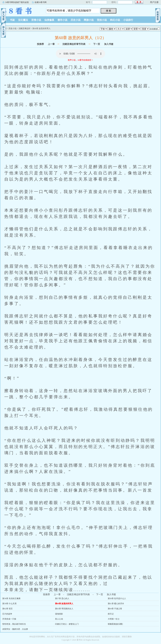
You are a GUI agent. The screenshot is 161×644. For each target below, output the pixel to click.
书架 (12, 20)
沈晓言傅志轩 (24, 28)
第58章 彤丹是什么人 (117, 598)
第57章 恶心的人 (62, 598)
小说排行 (128, 20)
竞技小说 (102, 20)
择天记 (111, 614)
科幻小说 (115, 20)
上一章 (51, 44)
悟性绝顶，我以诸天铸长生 (14, 624)
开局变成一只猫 (9, 619)
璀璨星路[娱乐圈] (115, 624)
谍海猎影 (59, 614)
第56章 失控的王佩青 (11, 598)
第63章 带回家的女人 (64, 609)
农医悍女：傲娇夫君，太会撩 (15, 629)
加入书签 (109, 44)
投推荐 (40, 44)
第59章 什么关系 (9, 604)
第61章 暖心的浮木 (116, 604)
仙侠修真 (49, 20)
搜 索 (109, 11)
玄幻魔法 (23, 20)
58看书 (21, 10)
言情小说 (36, 20)
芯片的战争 (7, 614)
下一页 (97, 44)
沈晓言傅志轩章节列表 (74, 44)
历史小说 (76, 20)
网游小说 (89, 20)
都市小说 (62, 20)
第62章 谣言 (7, 609)
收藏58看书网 (41, 2)
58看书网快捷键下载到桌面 (17, 2)
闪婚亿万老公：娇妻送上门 (67, 624)
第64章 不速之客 (115, 609)
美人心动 (59, 619)
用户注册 (154, 2)
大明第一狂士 (114, 619)
